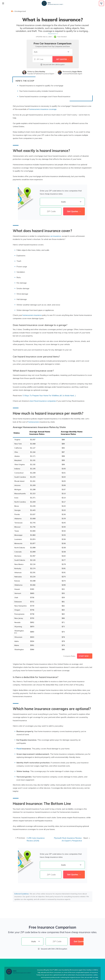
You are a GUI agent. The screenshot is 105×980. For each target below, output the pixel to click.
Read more (52, 34)
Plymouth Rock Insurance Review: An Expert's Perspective (68, 839)
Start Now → (85, 656)
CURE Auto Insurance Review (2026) (36, 839)
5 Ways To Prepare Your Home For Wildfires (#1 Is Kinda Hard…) (49, 395)
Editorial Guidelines (22, 894)
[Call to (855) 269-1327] (101, 3)
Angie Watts (77, 72)
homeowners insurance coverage (43, 109)
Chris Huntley (40, 72)
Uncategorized (20, 11)
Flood (19, 749)
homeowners (34, 422)
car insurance (56, 236)
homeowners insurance (32, 315)
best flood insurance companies (43, 401)
